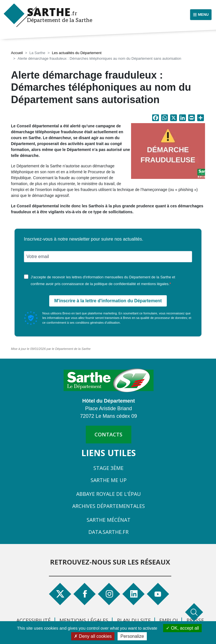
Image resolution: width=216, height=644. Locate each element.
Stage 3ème (108, 468)
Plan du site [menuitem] (134, 620)
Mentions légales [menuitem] (84, 620)
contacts (108, 434)
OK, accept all (182, 628)
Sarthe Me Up (109, 480)
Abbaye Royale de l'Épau (109, 494)
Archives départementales (109, 506)
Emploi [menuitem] (168, 620)
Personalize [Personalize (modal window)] (132, 636)
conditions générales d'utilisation (98, 323)
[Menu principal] (201, 15)
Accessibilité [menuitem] (33, 620)
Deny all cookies (93, 636)
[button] (168, 152)
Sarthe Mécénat (109, 520)
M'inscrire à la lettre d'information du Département (108, 301)
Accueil (17, 53)
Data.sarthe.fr (108, 532)
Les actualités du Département (76, 53)
